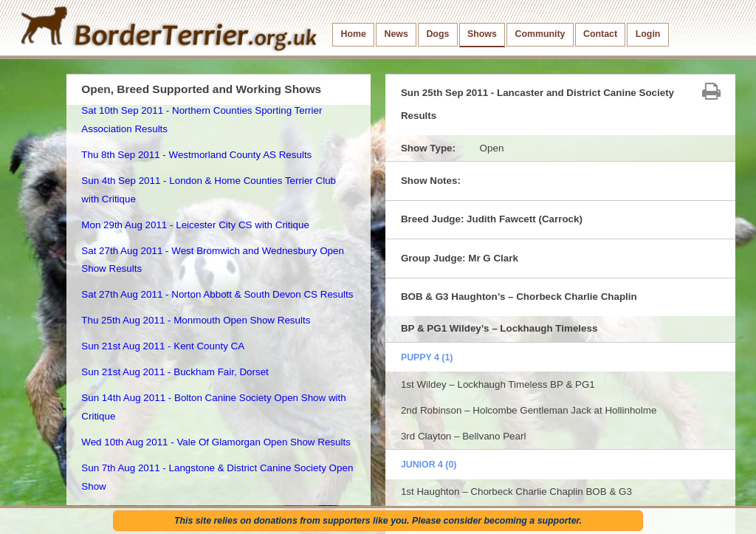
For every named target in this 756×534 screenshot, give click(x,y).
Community (540, 34)
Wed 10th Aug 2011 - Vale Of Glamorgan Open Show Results (216, 442)
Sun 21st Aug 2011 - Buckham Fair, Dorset (175, 372)
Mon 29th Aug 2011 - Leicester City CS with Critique (195, 225)
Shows (482, 34)
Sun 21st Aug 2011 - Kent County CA (163, 346)
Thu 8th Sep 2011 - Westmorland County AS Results (196, 155)
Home (354, 34)
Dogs (437, 34)
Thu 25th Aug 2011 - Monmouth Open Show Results (196, 320)
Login (648, 34)
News (396, 34)
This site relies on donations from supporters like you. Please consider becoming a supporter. (378, 521)
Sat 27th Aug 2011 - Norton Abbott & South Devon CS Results (217, 294)
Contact (600, 34)
